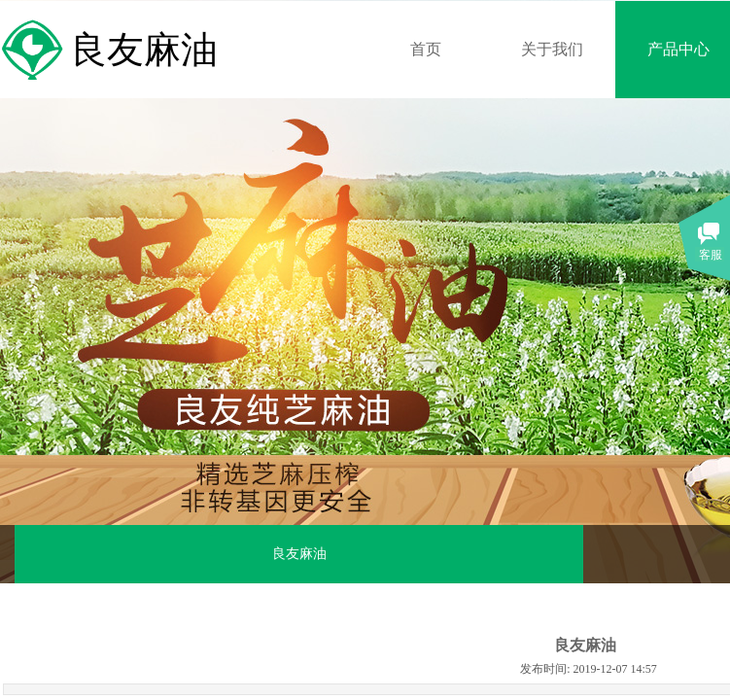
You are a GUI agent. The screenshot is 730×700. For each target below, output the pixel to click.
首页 (426, 49)
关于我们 (552, 49)
